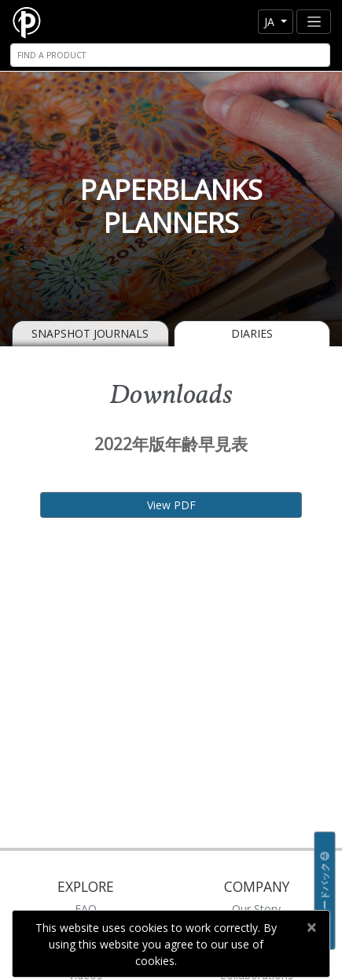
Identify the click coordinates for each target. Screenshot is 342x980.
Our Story (256, 909)
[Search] (170, 55)
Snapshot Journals (90, 333)
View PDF (171, 505)
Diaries (252, 333)
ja (271, 22)
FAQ (86, 909)
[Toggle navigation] (314, 22)
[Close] (311, 927)
